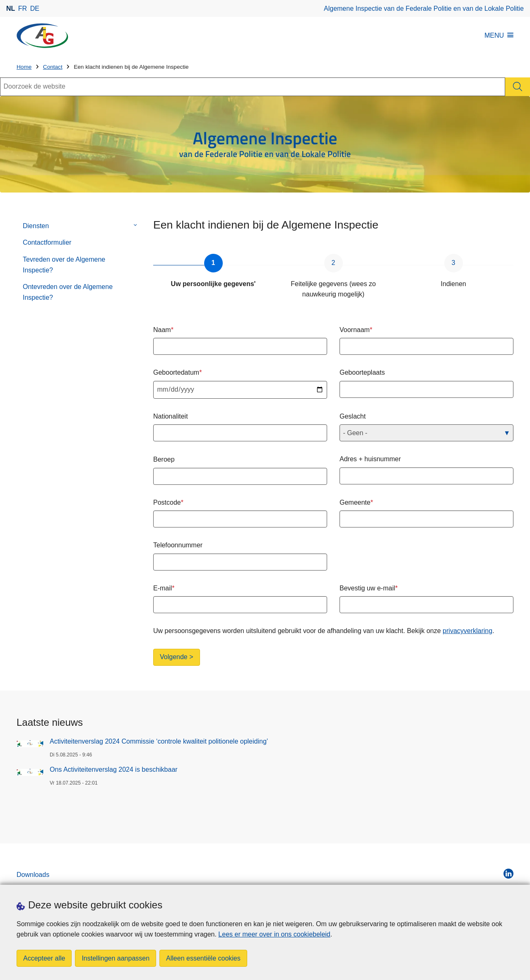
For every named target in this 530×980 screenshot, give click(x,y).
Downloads (33, 875)
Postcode (167, 502)
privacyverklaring (467, 631)
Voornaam (355, 330)
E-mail (163, 588)
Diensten (36, 226)
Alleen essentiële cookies (203, 958)
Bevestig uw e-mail (367, 588)
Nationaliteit (171, 416)
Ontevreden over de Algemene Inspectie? (68, 292)
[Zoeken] (518, 87)
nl (11, 8)
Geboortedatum (176, 372)
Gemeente (355, 502)
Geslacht (353, 416)
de (35, 8)
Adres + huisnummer (370, 459)
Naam (162, 330)
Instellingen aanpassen (116, 958)
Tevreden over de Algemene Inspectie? (64, 265)
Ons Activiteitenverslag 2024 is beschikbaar (114, 769)
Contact (53, 67)
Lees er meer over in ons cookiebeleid (274, 934)
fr (23, 8)
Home (24, 67)
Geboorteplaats (362, 372)
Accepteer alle (44, 958)
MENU (499, 35)
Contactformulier (47, 242)
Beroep (164, 459)
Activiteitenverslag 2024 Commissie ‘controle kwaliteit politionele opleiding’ (159, 741)
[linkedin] (508, 874)
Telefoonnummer (178, 545)
